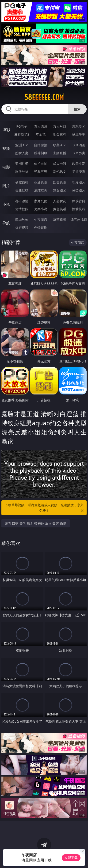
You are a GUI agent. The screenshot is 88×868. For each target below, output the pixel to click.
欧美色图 (60, 182)
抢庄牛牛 (79, 134)
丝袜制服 (41, 153)
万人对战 (60, 126)
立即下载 (71, 858)
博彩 (6, 130)
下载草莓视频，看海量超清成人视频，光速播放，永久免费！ (45, 508)
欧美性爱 (79, 164)
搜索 (77, 109)
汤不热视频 (79, 220)
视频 (6, 148)
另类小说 (41, 209)
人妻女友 (60, 201)
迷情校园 (22, 209)
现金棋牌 (60, 134)
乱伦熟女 (60, 172)
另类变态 (79, 172)
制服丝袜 (22, 172)
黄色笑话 (60, 209)
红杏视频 (22, 228)
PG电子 (22, 126)
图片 (6, 186)
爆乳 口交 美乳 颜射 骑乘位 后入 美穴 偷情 (36, 523)
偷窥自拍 (22, 182)
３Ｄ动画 (79, 145)
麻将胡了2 (22, 134)
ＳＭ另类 (79, 153)
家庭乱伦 (41, 201)
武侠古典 (79, 201)
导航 (6, 223)
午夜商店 (41, 220)
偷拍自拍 (41, 164)
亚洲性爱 (22, 164)
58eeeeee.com (44, 97)
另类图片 (79, 190)
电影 (6, 167)
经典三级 (41, 172)
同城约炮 (22, 220)
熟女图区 (60, 190)
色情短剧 (41, 228)
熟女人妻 (22, 153)
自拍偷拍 (41, 145)
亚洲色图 (41, 182)
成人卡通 (60, 164)
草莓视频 (60, 220)
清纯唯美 (41, 190)
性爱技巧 (79, 209)
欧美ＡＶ (60, 145)
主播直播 (60, 153)
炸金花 (41, 134)
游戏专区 (79, 126)
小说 (6, 204)
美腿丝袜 (22, 190)
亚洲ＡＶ (22, 145)
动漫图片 (79, 182)
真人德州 (41, 126)
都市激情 (22, 201)
